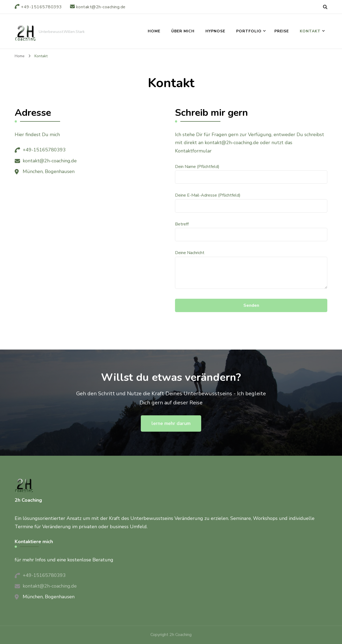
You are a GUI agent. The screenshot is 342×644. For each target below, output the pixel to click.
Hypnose (215, 31)
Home (154, 31)
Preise (282, 31)
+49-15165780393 (44, 150)
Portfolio (249, 31)
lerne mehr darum (171, 423)
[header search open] (325, 7)
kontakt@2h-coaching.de (50, 161)
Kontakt (310, 31)
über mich (183, 31)
